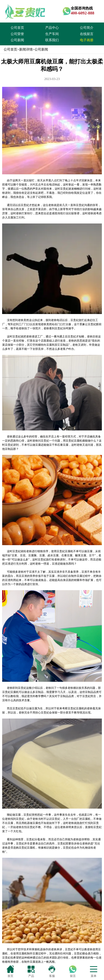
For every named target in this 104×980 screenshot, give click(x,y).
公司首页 (17, 28)
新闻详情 (26, 49)
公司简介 (87, 28)
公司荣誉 (17, 34)
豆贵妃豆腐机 (74, 441)
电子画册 (87, 40)
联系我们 (52, 40)
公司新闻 (17, 40)
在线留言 (87, 34)
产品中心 (52, 28)
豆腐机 (69, 551)
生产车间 (52, 34)
